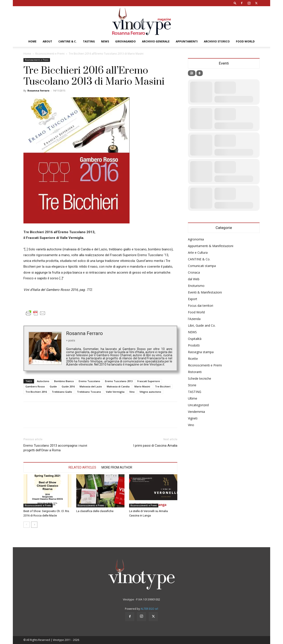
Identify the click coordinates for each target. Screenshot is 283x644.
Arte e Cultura (198, 252)
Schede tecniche (200, 378)
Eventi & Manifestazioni (205, 292)
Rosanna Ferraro (38, 91)
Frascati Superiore (149, 381)
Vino (132, 392)
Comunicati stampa (202, 266)
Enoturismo (196, 286)
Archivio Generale (156, 41)
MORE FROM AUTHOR (117, 467)
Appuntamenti (187, 41)
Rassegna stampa (201, 352)
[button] (235, 3)
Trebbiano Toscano (89, 392)
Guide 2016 (68, 386)
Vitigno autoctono (150, 392)
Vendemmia (196, 412)
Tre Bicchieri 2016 (36, 392)
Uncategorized (198, 405)
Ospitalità (195, 339)
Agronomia (196, 239)
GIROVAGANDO (125, 41)
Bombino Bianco (64, 381)
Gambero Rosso (35, 386)
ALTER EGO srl (149, 609)
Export (193, 299)
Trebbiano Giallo (62, 392)
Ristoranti (195, 372)
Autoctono (43, 381)
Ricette (193, 359)
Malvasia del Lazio (91, 386)
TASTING (89, 41)
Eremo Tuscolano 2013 (119, 381)
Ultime (193, 398)
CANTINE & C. (68, 41)
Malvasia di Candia (118, 386)
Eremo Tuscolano (89, 381)
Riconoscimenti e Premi (50, 54)
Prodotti (194, 345)
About (47, 41)
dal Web (194, 279)
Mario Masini (142, 386)
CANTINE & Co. (199, 259)
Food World (245, 41)
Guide (53, 386)
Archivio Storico (217, 41)
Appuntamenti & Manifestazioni (211, 246)
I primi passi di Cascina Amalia (155, 446)
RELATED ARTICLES (82, 467)
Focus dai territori (201, 306)
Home (32, 41)
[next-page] (34, 525)
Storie (192, 385)
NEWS (105, 41)
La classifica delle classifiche (95, 511)
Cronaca (194, 272)
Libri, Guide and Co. (202, 325)
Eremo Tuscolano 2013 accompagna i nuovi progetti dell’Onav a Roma (55, 448)
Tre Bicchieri (163, 386)
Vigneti (193, 418)
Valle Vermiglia (115, 392)
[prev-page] (27, 525)
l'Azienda (194, 319)
